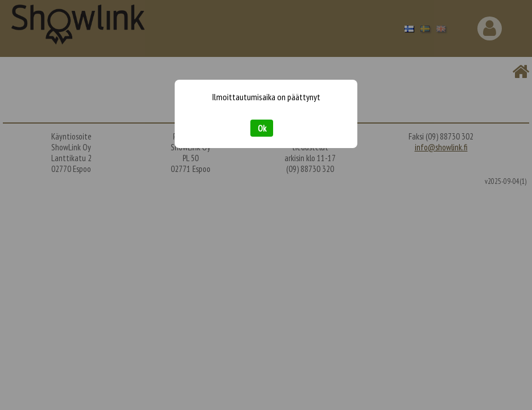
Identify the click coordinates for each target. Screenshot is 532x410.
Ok (262, 128)
